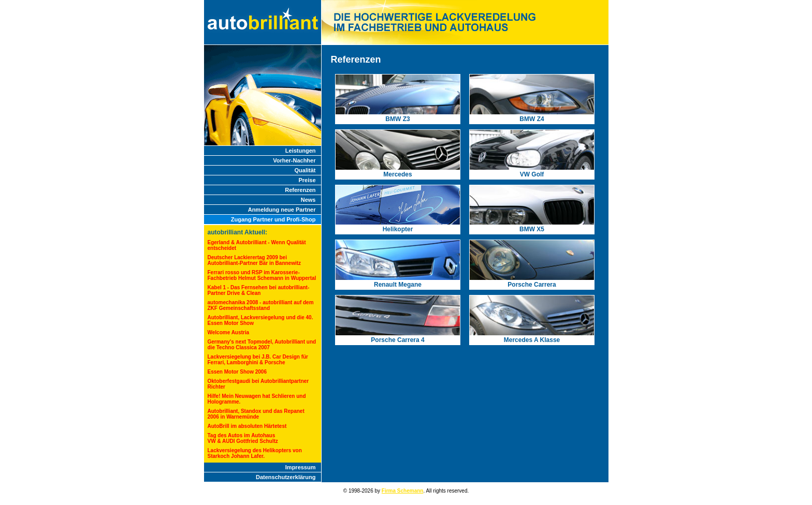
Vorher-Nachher (294, 160)
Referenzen (300, 190)
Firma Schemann (403, 491)
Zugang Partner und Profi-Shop (273, 219)
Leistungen (301, 151)
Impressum (301, 467)
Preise (307, 180)
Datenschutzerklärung (286, 477)
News (308, 200)
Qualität (305, 170)
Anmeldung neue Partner (282, 210)
